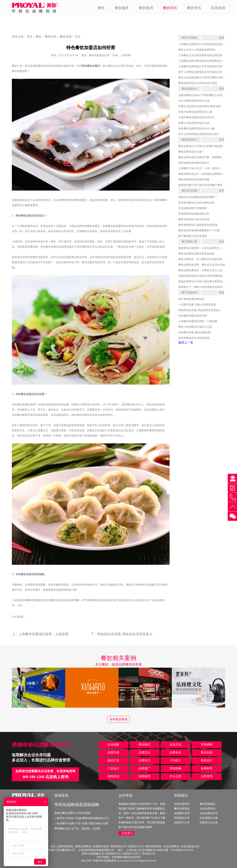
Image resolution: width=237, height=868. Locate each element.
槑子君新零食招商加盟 (191, 299)
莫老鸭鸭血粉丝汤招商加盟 (194, 338)
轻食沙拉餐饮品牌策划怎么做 (195, 112)
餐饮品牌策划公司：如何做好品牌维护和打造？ (206, 174)
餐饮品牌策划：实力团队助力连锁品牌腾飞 (203, 259)
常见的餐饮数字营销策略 (193, 208)
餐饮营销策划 (207, 804)
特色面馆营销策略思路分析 (194, 214)
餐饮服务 (122, 8)
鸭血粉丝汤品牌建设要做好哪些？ (198, 197)
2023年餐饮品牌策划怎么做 (194, 101)
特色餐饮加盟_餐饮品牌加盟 (195, 332)
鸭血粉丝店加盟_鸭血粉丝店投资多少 (125, 634)
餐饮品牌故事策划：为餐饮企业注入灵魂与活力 (206, 270)
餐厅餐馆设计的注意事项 (193, 236)
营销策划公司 (182, 818)
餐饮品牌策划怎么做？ (191, 152)
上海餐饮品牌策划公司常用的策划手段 (200, 66)
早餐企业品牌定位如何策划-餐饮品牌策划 (202, 106)
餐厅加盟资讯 (189, 292)
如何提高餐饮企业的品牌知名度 (196, 203)
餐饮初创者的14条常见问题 (194, 219)
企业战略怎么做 (209, 818)
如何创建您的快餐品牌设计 (194, 163)
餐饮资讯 (194, 8)
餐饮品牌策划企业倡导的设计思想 (198, 83)
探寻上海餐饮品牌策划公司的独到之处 (200, 72)
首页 (30, 37)
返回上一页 (186, 342)
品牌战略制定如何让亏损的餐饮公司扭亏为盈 (204, 95)
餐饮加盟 (66, 37)
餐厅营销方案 (189, 242)
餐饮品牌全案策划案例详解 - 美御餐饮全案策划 (205, 157)
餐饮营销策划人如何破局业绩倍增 (198, 225)
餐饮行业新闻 (189, 38)
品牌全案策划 (182, 804)
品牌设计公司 (182, 822)
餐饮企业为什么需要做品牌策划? (197, 50)
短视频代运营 (182, 813)
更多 (222, 38)
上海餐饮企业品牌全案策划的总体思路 (200, 55)
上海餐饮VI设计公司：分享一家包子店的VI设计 (206, 168)
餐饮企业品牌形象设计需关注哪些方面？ (202, 77)
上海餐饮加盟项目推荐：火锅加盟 (44, 634)
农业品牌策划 (207, 809)
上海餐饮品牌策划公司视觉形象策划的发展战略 (206, 44)
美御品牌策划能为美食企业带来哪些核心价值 (204, 276)
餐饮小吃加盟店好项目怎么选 (195, 327)
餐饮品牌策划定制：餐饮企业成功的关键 (202, 265)
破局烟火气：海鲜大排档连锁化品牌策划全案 (204, 287)
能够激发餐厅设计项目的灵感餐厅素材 (200, 185)
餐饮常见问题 (189, 191)
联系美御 (218, 8)
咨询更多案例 (118, 719)
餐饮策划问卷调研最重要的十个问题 (199, 230)
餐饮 (101, 8)
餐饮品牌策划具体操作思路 (194, 179)
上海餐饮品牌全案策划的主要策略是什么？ (203, 61)
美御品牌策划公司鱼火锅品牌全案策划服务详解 (206, 281)
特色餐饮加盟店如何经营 (193, 316)
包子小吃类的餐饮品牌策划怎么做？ (199, 134)
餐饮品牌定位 (189, 89)
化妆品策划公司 (209, 813)
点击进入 (127, 833)
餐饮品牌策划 (182, 809)
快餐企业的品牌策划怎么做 (194, 123)
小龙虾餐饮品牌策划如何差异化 (196, 117)
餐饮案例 (146, 8)
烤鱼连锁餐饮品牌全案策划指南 (196, 254)
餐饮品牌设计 (189, 140)
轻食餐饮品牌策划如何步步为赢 (196, 128)
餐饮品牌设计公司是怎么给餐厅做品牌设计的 (204, 146)
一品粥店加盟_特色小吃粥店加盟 (197, 305)
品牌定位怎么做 (209, 822)
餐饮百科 (170, 8)
